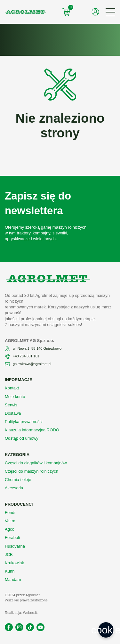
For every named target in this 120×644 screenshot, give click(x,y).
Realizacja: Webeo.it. (21, 613)
